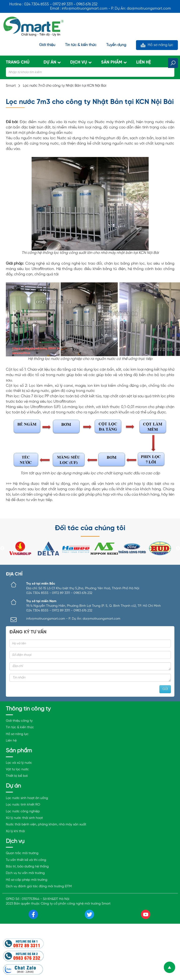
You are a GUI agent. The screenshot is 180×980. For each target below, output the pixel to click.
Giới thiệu (47, 45)
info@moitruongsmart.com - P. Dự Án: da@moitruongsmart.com (73, 619)
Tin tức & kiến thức (81, 45)
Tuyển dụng (116, 45)
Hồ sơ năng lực (160, 45)
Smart (11, 86)
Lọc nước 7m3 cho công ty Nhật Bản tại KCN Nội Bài (65, 86)
